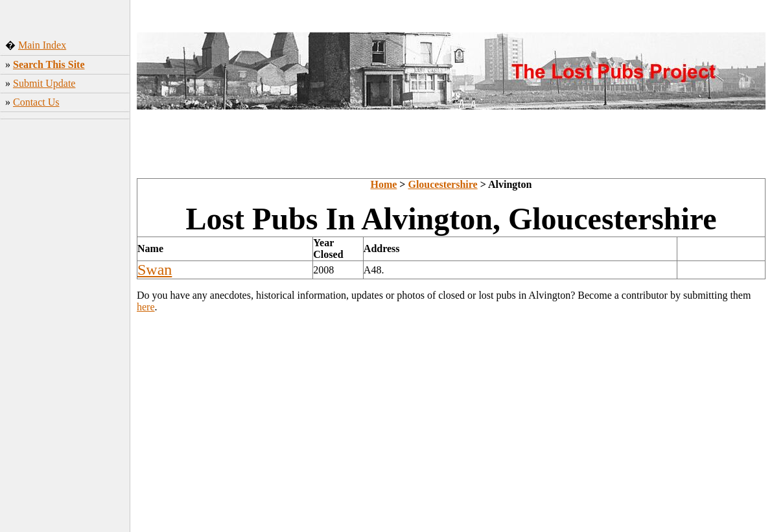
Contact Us (36, 102)
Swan (155, 270)
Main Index (42, 45)
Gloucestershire (442, 184)
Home (383, 184)
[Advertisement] (65, 327)
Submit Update (44, 83)
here (146, 307)
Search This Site (49, 64)
